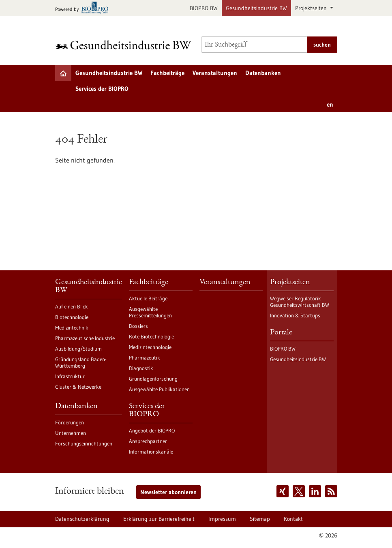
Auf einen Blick (72, 306)
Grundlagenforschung (153, 379)
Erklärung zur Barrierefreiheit (159, 519)
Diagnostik (141, 368)
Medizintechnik (72, 328)
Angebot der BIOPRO (152, 430)
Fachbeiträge (167, 73)
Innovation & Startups (295, 315)
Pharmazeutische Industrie (85, 338)
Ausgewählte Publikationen (159, 389)
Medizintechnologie (150, 347)
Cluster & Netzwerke (78, 387)
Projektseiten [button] (312, 8)
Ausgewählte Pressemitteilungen (150, 312)
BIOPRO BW (204, 8)
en (330, 104)
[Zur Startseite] (123, 45)
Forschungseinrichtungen (84, 443)
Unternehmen (71, 433)
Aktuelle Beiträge (148, 298)
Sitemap (260, 519)
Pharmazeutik (145, 357)
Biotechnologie (72, 317)
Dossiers (138, 326)
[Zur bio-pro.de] (84, 8)
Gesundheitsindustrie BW (256, 8)
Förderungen (70, 422)
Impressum (222, 519)
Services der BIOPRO (102, 89)
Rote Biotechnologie (151, 336)
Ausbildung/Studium (78, 349)
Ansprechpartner (148, 441)
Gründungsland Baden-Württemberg (81, 362)
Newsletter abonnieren (168, 492)
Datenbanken (263, 73)
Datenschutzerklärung (82, 519)
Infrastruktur (70, 376)
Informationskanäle (151, 452)
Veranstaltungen (215, 73)
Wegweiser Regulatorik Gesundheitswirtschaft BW (300, 302)
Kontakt (293, 519)
